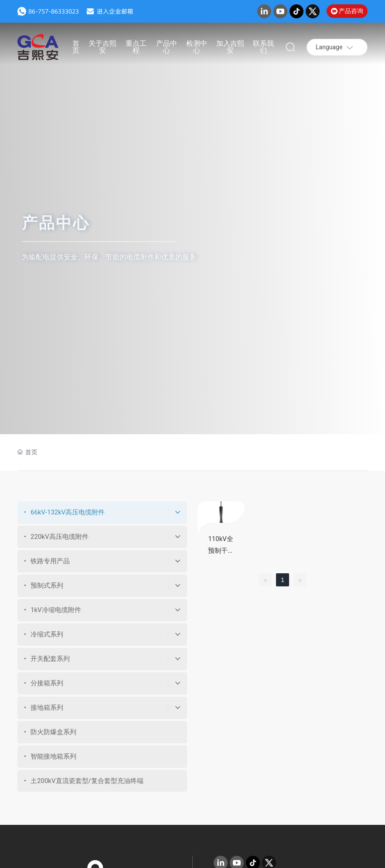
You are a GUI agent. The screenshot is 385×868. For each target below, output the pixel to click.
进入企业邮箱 (115, 11)
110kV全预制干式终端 (221, 551)
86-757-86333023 (54, 11)
